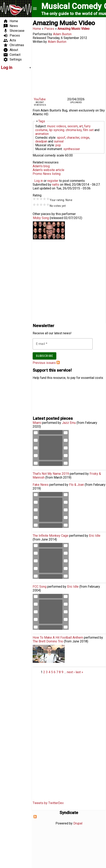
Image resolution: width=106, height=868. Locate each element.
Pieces (49, 29)
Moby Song (41, 218)
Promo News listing (47, 174)
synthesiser (72, 149)
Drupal (78, 823)
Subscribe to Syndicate (35, 817)
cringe (85, 138)
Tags (42, 121)
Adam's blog (41, 166)
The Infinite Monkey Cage (50, 536)
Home (37, 29)
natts (56, 185)
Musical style (45, 145)
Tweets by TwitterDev (48, 803)
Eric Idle (95, 536)
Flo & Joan (77, 485)
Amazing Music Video (74, 29)
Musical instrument (49, 149)
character (73, 138)
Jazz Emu (69, 423)
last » (79, 672)
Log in (39, 181)
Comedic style (45, 138)
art (81, 126)
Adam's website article (48, 170)
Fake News (41, 485)
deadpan (41, 141)
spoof (61, 138)
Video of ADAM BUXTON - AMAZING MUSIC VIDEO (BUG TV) (69, 70)
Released (39, 38)
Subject (40, 126)
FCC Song (40, 587)
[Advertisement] (13, 133)
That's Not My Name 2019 (51, 474)
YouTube (40, 99)
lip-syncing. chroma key (65, 130)
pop (58, 145)
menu (35, 9)
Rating (37, 195)
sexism (73, 126)
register (53, 181)
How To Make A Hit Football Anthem (58, 638)
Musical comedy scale (48, 155)
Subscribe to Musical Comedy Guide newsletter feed (58, 362)
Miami (37, 423)
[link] (16, 68)
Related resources (46, 162)
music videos (57, 126)
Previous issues (44, 363)
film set (88, 130)
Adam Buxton (62, 34)
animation (42, 134)
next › (71, 672)
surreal (59, 141)
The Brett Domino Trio (48, 641)
